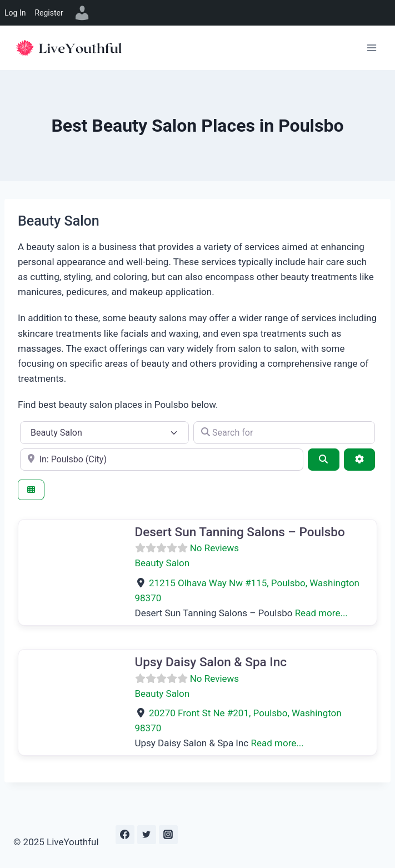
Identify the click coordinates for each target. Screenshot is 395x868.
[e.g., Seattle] (162, 460)
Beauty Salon (162, 563)
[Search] (323, 460)
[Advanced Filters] (359, 460)
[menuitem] (82, 13)
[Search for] (284, 432)
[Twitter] (147, 835)
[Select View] (31, 490)
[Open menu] (371, 48)
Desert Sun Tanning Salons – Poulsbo (240, 532)
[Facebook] (125, 835)
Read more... (321, 613)
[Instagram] (168, 835)
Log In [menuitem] (15, 13)
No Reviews (214, 548)
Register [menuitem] (49, 13)
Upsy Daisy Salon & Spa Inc (211, 662)
